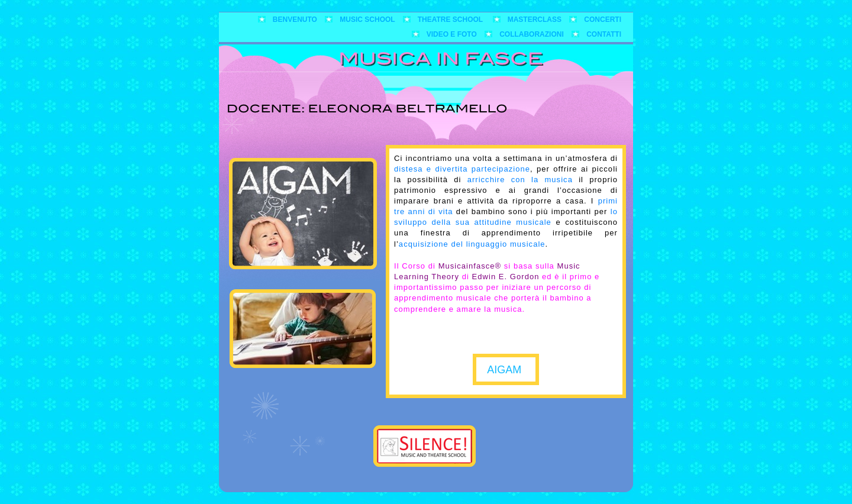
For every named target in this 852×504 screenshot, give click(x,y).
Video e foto (453, 34)
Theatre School (452, 20)
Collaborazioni (532, 34)
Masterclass (536, 20)
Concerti (603, 20)
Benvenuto (296, 20)
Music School (368, 20)
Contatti (604, 34)
